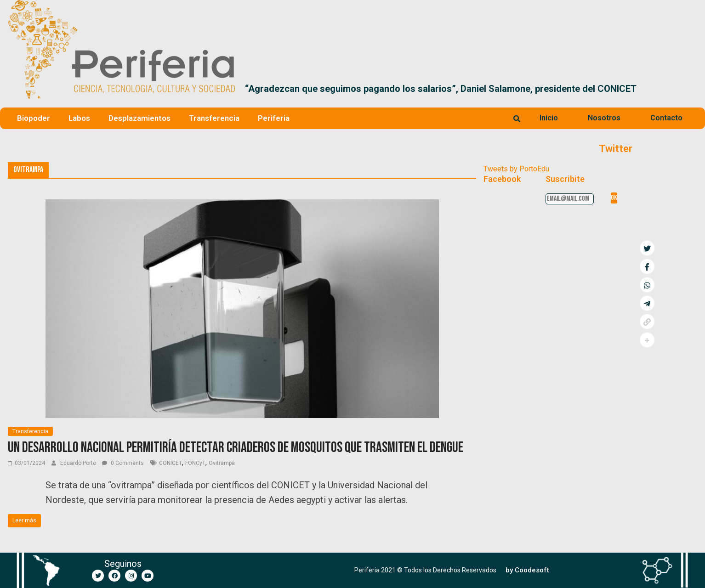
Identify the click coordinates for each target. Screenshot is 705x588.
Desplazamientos (139, 118)
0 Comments (123, 463)
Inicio (549, 118)
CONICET (171, 463)
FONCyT (195, 463)
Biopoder (34, 118)
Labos (79, 118)
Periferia (274, 118)
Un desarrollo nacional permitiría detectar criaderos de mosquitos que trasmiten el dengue (236, 448)
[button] (686, 89)
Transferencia (214, 118)
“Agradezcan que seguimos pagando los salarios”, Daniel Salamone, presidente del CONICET (441, 89)
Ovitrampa (222, 463)
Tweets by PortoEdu (516, 169)
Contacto (666, 118)
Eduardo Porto (79, 463)
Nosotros (604, 118)
